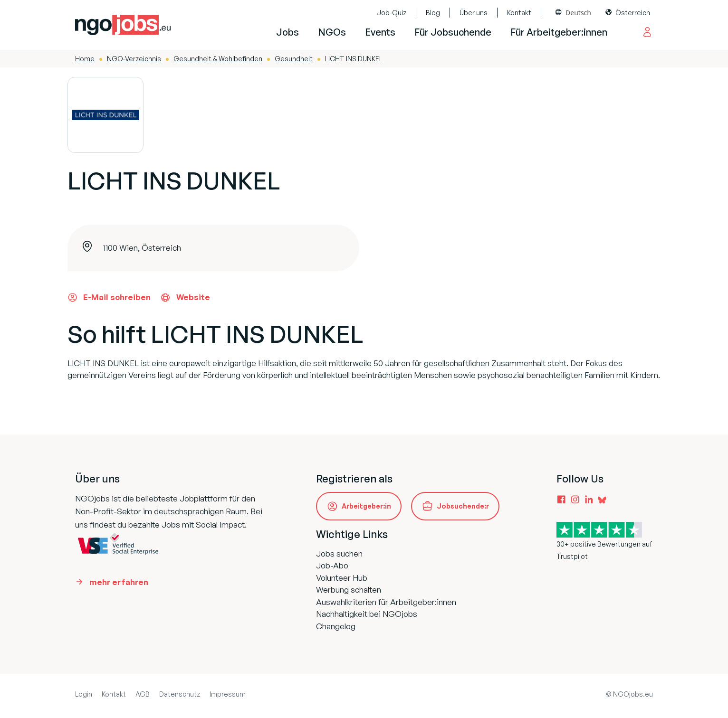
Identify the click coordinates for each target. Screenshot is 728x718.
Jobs (287, 32)
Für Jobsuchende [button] (453, 32)
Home (85, 59)
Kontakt (519, 13)
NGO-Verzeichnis (134, 59)
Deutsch (578, 13)
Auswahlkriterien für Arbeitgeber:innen (386, 602)
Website (185, 297)
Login (84, 694)
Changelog (336, 626)
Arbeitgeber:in (366, 506)
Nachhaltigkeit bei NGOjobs (367, 614)
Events (380, 32)
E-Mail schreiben (109, 297)
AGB (143, 694)
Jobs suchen (339, 553)
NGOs (332, 32)
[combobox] (573, 13)
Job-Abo (332, 565)
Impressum (228, 694)
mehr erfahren (119, 582)
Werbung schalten (349, 590)
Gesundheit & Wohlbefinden (218, 59)
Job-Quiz (392, 13)
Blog (433, 13)
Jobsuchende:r (463, 506)
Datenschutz (180, 694)
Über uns (474, 13)
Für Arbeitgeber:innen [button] (559, 32)
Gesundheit (294, 59)
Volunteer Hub (342, 578)
